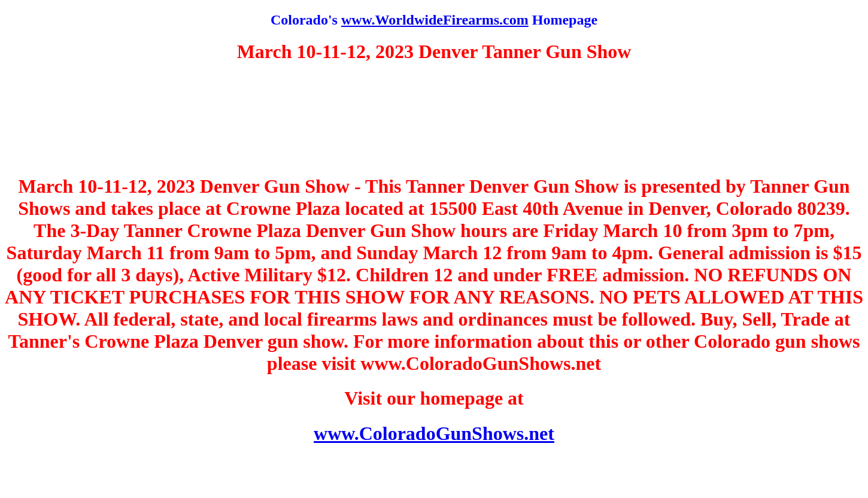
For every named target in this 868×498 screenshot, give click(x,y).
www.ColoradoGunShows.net (434, 433)
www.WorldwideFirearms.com (435, 20)
